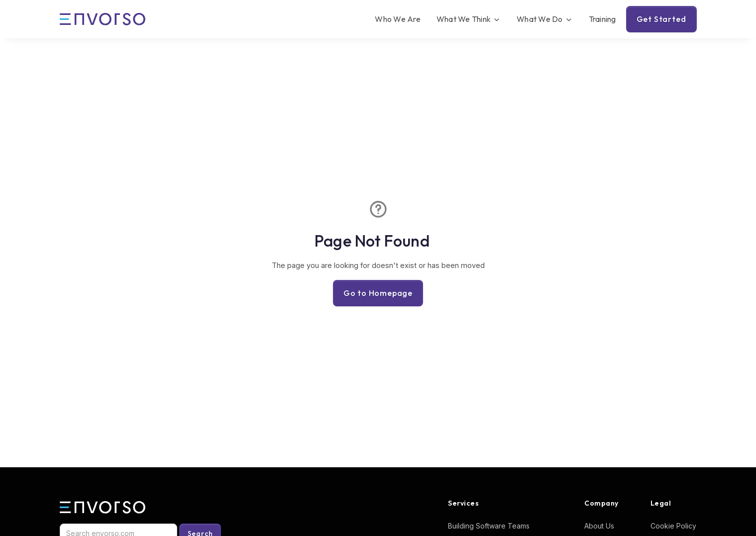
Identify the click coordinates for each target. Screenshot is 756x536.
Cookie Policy (673, 526)
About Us (599, 526)
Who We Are (398, 19)
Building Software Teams (489, 526)
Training (602, 19)
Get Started (661, 19)
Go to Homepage (378, 293)
